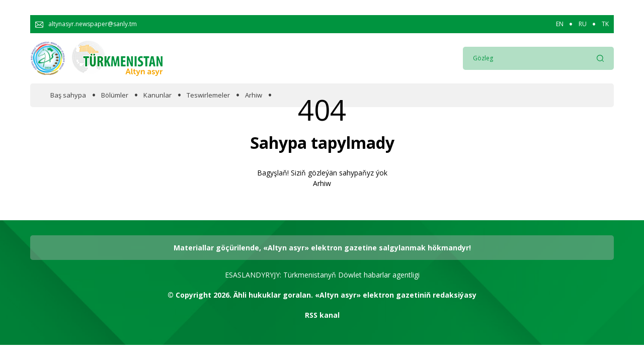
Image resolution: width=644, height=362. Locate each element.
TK (605, 24)
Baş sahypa (68, 95)
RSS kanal (322, 315)
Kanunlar (157, 95)
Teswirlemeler (208, 95)
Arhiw (254, 95)
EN (560, 24)
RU (583, 24)
